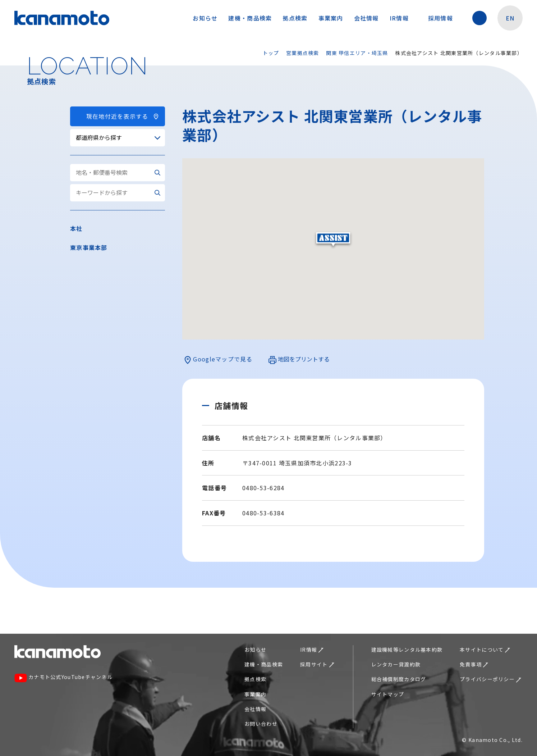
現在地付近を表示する (118, 116)
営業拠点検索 (303, 53)
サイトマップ (388, 694)
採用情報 (444, 18)
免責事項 (474, 664)
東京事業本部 (89, 247)
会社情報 (366, 18)
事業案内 (331, 18)
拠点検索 (295, 18)
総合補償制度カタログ (399, 679)
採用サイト (317, 664)
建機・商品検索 (250, 18)
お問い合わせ (261, 724)
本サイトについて (485, 650)
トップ (271, 53)
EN (510, 18)
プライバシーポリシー (490, 679)
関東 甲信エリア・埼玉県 (357, 53)
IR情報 (403, 18)
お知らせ (205, 18)
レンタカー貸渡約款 (396, 664)
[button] (333, 240)
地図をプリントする (299, 359)
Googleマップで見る (218, 359)
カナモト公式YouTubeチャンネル (63, 678)
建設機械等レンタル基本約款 (407, 650)
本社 (76, 228)
